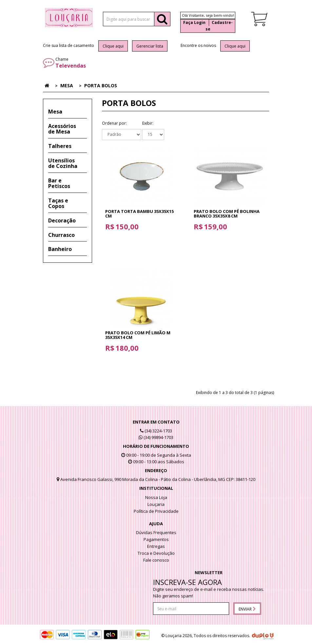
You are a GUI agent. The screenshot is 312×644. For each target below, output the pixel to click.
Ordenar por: (114, 123)
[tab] (68, 112)
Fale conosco (156, 560)
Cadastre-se (219, 26)
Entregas (156, 546)
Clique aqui (113, 46)
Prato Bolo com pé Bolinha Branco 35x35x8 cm (227, 214)
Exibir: (148, 123)
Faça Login (194, 22)
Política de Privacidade (156, 511)
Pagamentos (156, 539)
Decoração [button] (62, 220)
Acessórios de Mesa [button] (62, 129)
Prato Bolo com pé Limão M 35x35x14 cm (138, 335)
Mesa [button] (55, 112)
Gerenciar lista (150, 46)
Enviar (247, 609)
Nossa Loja (156, 497)
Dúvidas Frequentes (156, 532)
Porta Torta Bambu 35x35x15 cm (139, 214)
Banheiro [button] (60, 249)
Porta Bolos (101, 85)
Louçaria (156, 504)
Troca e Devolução (156, 553)
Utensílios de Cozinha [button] (63, 163)
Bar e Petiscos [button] (59, 183)
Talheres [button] (60, 146)
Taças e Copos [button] (58, 203)
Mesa (67, 85)
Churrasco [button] (61, 235)
